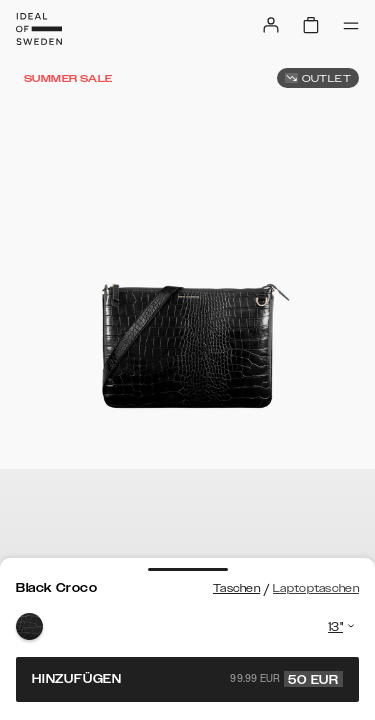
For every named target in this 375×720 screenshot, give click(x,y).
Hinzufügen (187, 679)
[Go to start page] (39, 29)
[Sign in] (271, 25)
